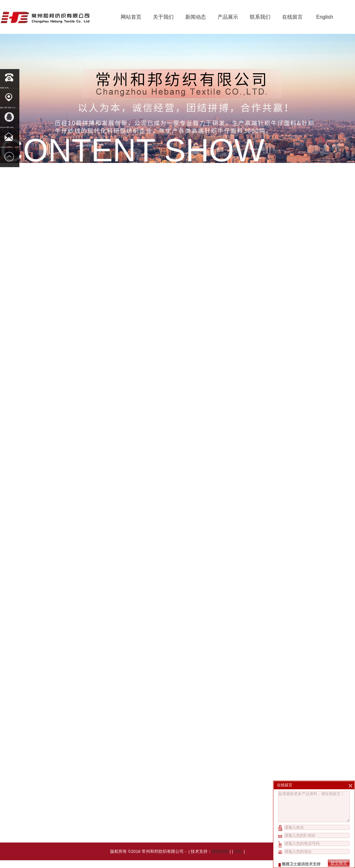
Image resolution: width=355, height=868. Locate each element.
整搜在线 (220, 859)
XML (238, 859)
